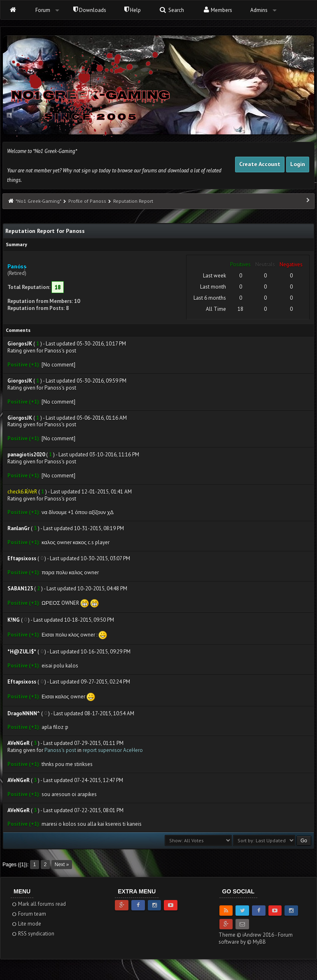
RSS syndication (33, 934)
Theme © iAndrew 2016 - (248, 935)
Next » (62, 865)
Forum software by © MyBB (256, 938)
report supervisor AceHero (113, 750)
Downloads (90, 10)
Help (133, 10)
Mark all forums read (38, 904)
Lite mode (26, 924)
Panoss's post (60, 750)
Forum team (29, 914)
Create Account (260, 164)
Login (298, 164)
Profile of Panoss (87, 201)
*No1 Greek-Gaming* (38, 201)
